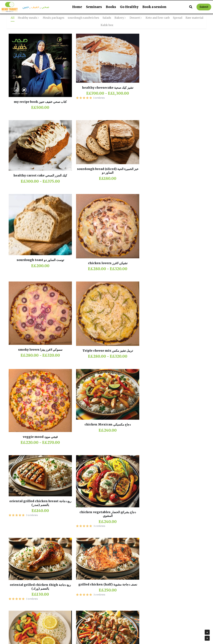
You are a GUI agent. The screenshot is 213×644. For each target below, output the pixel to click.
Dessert (135, 18)
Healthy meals (27, 18)
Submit (204, 7)
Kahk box (107, 25)
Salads (107, 18)
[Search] (191, 7)
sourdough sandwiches (83, 18)
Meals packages (54, 18)
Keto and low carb (158, 18)
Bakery (119, 18)
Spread (178, 18)
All (13, 18)
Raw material (194, 18)
